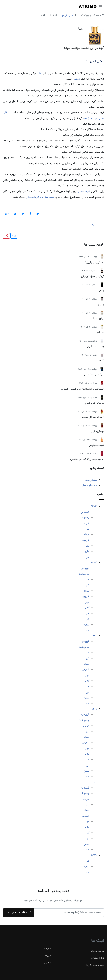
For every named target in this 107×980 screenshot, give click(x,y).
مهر (87, 546)
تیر (88, 529)
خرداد (86, 523)
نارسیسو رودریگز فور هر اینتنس (87, 459)
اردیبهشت (84, 518)
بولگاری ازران (97, 431)
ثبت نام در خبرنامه (19, 912)
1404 (94, 506)
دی (88, 619)
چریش (100, 304)
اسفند (86, 630)
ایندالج (101, 333)
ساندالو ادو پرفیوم (95, 403)
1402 (94, 636)
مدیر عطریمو (68, 15)
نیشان (76, 79)
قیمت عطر (84, 191)
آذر (88, 557)
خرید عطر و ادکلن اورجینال (40, 197)
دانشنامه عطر (89, 486)
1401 (94, 709)
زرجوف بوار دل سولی (93, 417)
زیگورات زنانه (97, 318)
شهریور (85, 540)
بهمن (86, 625)
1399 (94, 855)
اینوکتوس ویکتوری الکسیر (90, 375)
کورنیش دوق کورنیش (93, 276)
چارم (102, 290)
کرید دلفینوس (96, 445)
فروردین (85, 512)
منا (80, 29)
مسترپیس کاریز (96, 347)
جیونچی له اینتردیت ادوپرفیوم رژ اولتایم (82, 389)
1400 (94, 782)
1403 (94, 563)
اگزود (101, 361)
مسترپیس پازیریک (94, 262)
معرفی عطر (90, 480)
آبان (87, 551)
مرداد (86, 535)
